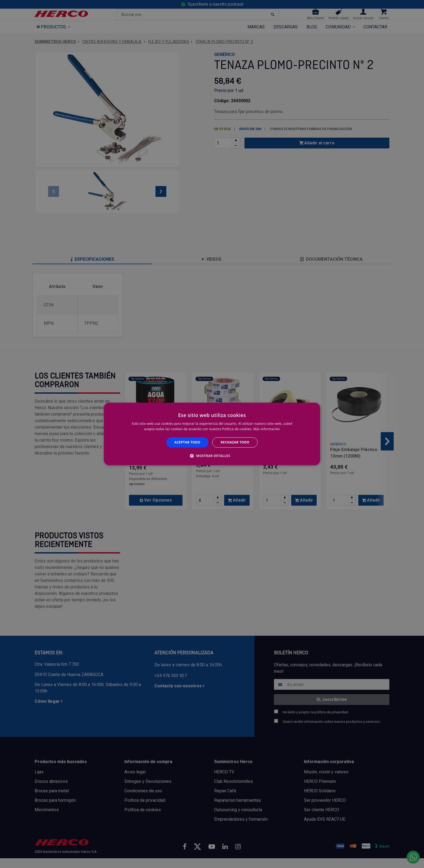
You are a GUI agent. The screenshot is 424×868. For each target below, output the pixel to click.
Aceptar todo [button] (187, 442)
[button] (212, 456)
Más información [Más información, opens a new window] (267, 429)
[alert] (212, 434)
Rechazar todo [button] (235, 442)
